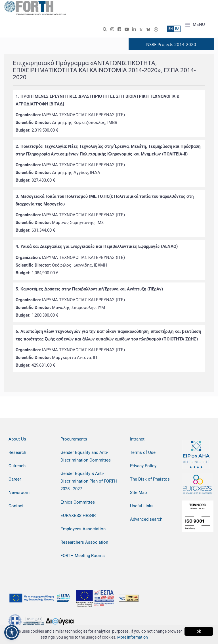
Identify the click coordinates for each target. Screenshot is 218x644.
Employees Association (83, 529)
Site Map (138, 493)
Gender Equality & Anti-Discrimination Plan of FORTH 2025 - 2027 (89, 481)
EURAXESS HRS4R (78, 516)
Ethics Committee (78, 502)
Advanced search (146, 519)
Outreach (17, 466)
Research (17, 452)
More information (133, 637)
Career (15, 479)
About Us (17, 439)
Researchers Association (84, 542)
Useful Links (142, 506)
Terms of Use (143, 452)
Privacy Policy (143, 466)
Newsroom (19, 493)
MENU (195, 25)
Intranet (137, 439)
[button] (12, 632)
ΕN (171, 29)
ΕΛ (177, 29)
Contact (16, 506)
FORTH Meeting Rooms (83, 556)
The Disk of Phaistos (150, 479)
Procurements (74, 439)
